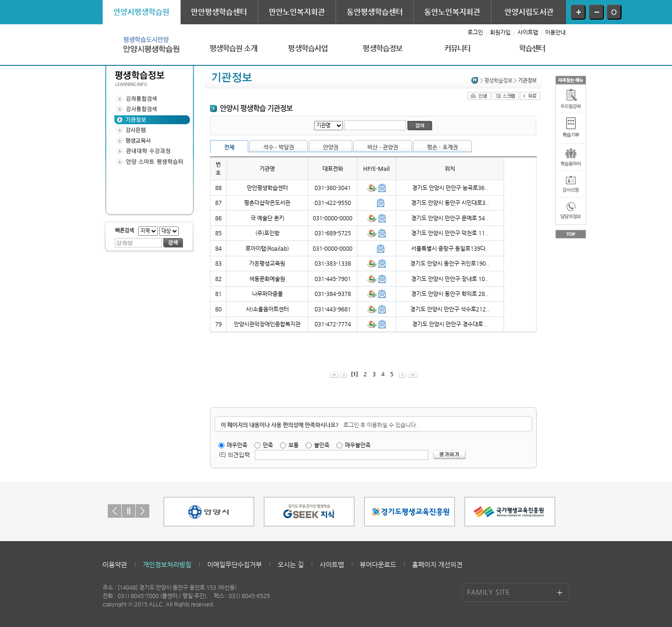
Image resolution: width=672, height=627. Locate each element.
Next (143, 511)
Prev (115, 511)
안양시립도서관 (529, 12)
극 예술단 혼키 (267, 218)
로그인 (475, 32)
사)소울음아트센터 (267, 309)
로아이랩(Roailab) (267, 248)
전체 (229, 147)
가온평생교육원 (267, 263)
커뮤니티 (458, 48)
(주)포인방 (267, 233)
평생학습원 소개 (234, 48)
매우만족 (237, 445)
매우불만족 (358, 445)
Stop (129, 511)
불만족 (322, 445)
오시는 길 (291, 564)
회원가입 (500, 32)
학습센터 (532, 48)
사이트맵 (528, 32)
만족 (268, 445)
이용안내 (555, 32)
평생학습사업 (308, 48)
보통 (294, 445)
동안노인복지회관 (452, 12)
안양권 (331, 147)
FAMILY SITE (489, 592)
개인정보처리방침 (167, 564)
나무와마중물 (267, 294)
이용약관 (115, 564)
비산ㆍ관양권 (383, 147)
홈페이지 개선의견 (437, 564)
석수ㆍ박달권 (279, 147)
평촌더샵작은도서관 (267, 203)
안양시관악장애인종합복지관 (267, 324)
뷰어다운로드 (378, 564)
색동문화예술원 (267, 279)
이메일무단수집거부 (234, 564)
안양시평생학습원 (141, 12)
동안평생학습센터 (375, 12)
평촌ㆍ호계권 (442, 147)
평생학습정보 (382, 48)
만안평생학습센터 (219, 12)
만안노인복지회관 (297, 12)
